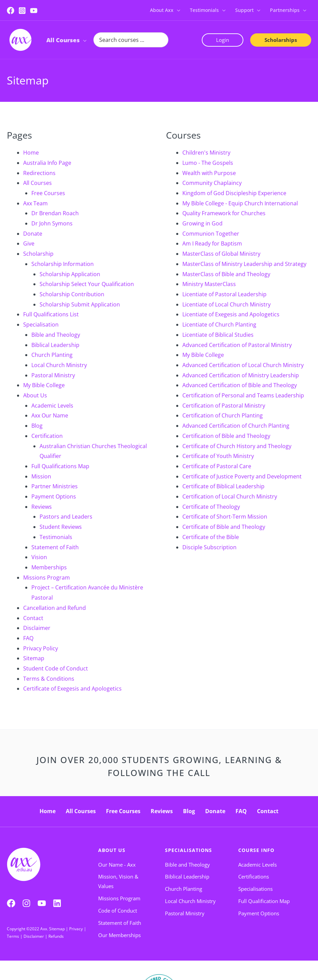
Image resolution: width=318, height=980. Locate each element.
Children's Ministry (206, 153)
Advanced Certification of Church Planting (236, 426)
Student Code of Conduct (56, 668)
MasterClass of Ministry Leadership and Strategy (244, 264)
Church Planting (52, 355)
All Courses (37, 183)
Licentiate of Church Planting (219, 325)
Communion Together (211, 234)
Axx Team (35, 203)
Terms (13, 936)
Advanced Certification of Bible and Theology (240, 385)
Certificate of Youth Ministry (218, 456)
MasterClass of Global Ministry (221, 254)
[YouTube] (34, 11)
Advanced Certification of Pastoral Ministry (237, 345)
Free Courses (48, 193)
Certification (47, 436)
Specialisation (41, 325)
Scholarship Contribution (72, 294)
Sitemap (34, 658)
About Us (35, 395)
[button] (177, 10)
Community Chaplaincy (212, 183)
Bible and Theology (56, 335)
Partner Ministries (55, 486)
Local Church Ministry (59, 365)
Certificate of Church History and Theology (237, 446)
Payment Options (54, 496)
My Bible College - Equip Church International (240, 203)
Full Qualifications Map (60, 466)
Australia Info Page (47, 163)
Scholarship (38, 254)
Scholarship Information (63, 264)
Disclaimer (37, 628)
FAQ (28, 638)
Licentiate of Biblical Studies (218, 335)
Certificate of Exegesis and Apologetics (72, 689)
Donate (33, 234)
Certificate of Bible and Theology (224, 527)
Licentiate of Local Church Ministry (226, 304)
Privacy (76, 929)
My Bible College (44, 385)
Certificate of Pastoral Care (217, 466)
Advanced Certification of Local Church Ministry (243, 365)
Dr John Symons (52, 223)
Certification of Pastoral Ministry (224, 406)
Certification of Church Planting (223, 415)
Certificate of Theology (211, 507)
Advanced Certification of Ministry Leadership (241, 375)
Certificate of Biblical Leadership (223, 486)
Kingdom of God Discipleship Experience (234, 193)
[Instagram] (22, 11)
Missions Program (47, 578)
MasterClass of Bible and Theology (226, 274)
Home (31, 153)
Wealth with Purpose (209, 173)
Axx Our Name (50, 415)
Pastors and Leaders (66, 517)
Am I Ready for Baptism (212, 243)
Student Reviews (61, 527)
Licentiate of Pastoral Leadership (224, 294)
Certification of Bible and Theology (226, 436)
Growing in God (202, 223)
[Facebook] (11, 11)
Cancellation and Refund (55, 608)
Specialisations (188, 850)
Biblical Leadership (55, 345)
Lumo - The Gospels (208, 163)
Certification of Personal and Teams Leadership (243, 395)
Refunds (56, 936)
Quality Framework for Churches (224, 213)
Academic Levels (52, 406)
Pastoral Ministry (53, 375)
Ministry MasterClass (209, 284)
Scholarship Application (70, 274)
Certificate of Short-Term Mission (225, 517)
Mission (41, 476)
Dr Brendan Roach (55, 213)
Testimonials (56, 537)
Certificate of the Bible (211, 537)
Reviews (42, 507)
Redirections (39, 173)
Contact (33, 618)
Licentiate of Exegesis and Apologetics (231, 314)
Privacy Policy (41, 648)
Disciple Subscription (209, 547)
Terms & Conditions (49, 679)
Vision (39, 557)
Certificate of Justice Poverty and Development (242, 476)
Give (29, 243)
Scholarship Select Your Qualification (87, 284)
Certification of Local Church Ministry (230, 496)
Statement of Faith (55, 547)
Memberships (49, 567)
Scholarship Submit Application (80, 304)
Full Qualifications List (51, 314)
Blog (37, 426)
